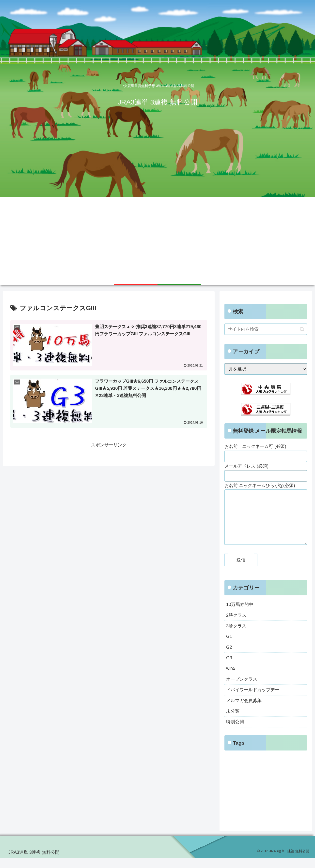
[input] (266, 329)
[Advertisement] (157, 234)
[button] (302, 329)
